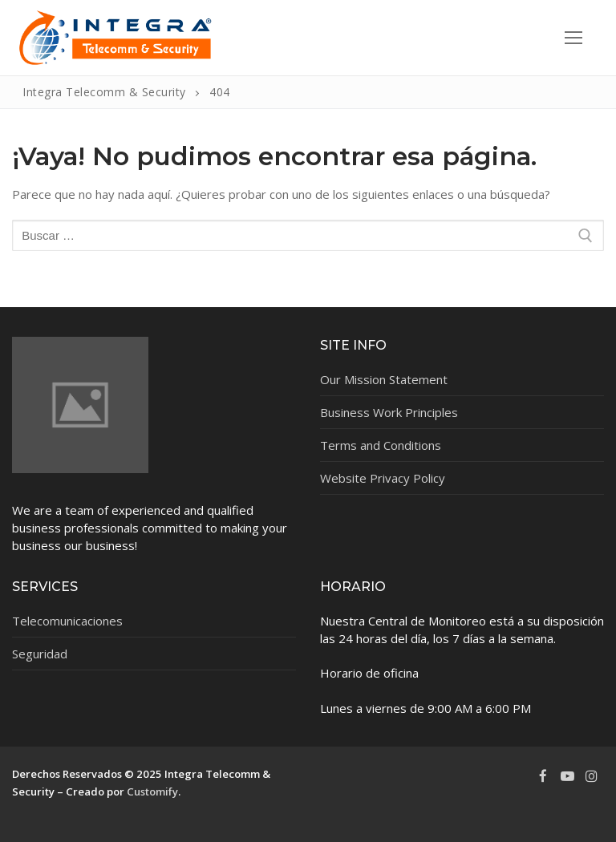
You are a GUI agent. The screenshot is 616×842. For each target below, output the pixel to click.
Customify (152, 791)
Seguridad (40, 654)
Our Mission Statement (384, 379)
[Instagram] (592, 776)
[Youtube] (567, 776)
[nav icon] (574, 38)
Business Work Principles (389, 412)
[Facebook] (543, 776)
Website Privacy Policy (383, 478)
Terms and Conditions (381, 445)
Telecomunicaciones (67, 621)
